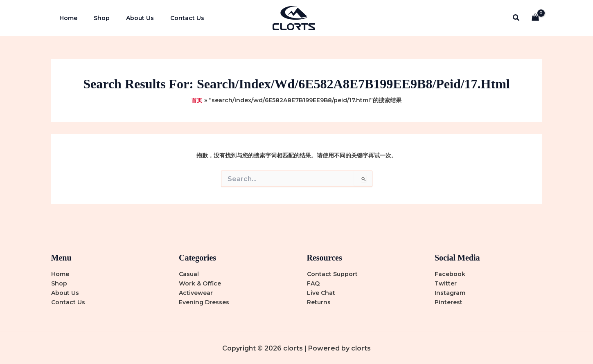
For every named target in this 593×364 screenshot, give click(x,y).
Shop (94, 18)
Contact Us (170, 18)
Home (66, 18)
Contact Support (332, 274)
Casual (189, 274)
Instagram (450, 293)
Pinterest (449, 302)
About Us (128, 18)
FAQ (313, 283)
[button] (516, 18)
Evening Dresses (204, 302)
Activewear (196, 293)
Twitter (446, 283)
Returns (319, 302)
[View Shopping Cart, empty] (535, 18)
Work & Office (200, 283)
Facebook (450, 274)
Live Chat (321, 293)
